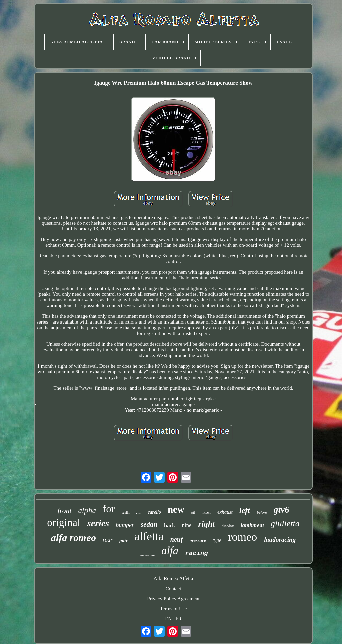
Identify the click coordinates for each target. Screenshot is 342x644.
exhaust (225, 512)
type (217, 540)
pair (123, 540)
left (245, 510)
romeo (243, 537)
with (125, 512)
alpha (87, 510)
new (176, 509)
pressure (198, 541)
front (65, 510)
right (207, 524)
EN (168, 619)
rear (108, 540)
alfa (170, 551)
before (262, 512)
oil (193, 512)
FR (178, 619)
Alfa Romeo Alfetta (173, 578)
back (169, 526)
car (139, 513)
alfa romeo (73, 538)
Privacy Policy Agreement (173, 599)
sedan (149, 524)
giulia (206, 513)
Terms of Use (174, 609)
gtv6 (281, 510)
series (98, 523)
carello (154, 512)
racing (196, 553)
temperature (147, 555)
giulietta (285, 524)
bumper (125, 525)
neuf (177, 539)
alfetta (149, 537)
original (64, 522)
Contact (174, 589)
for (109, 509)
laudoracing (280, 540)
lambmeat (252, 525)
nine (187, 525)
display (228, 526)
